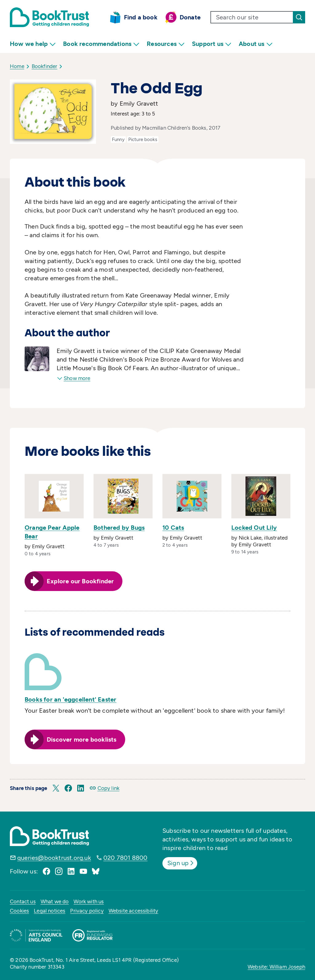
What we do (55, 901)
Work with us (89, 901)
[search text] (252, 17)
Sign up (181, 863)
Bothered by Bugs (119, 528)
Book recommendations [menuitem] (101, 44)
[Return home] (49, 17)
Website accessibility (134, 911)
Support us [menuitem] (212, 44)
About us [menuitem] (256, 44)
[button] (56, 788)
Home (17, 66)
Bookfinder (45, 66)
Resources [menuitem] (166, 44)
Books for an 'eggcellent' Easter (70, 699)
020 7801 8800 (126, 858)
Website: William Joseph (276, 967)
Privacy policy (87, 911)
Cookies (19, 911)
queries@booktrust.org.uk (54, 858)
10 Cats (173, 528)
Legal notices (50, 911)
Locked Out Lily (254, 528)
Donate (190, 17)
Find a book (141, 17)
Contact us (23, 901)
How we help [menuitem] (33, 44)
